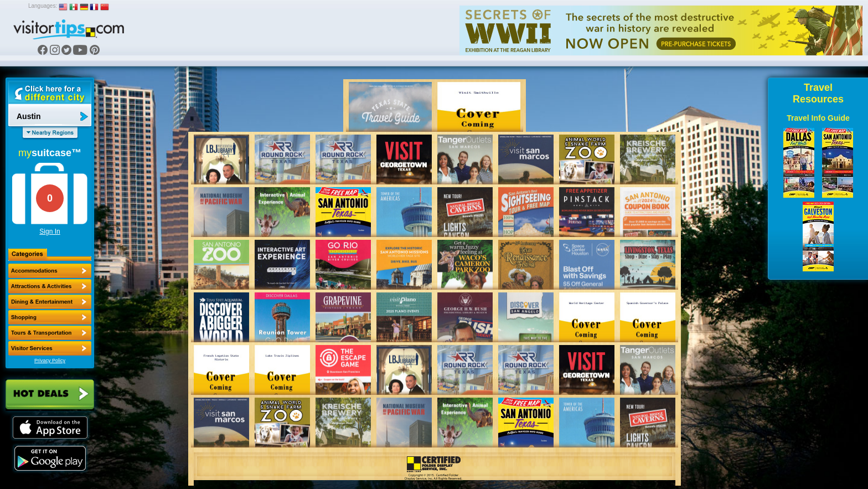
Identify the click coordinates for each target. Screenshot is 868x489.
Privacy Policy (50, 361)
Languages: (43, 6)
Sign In (50, 231)
